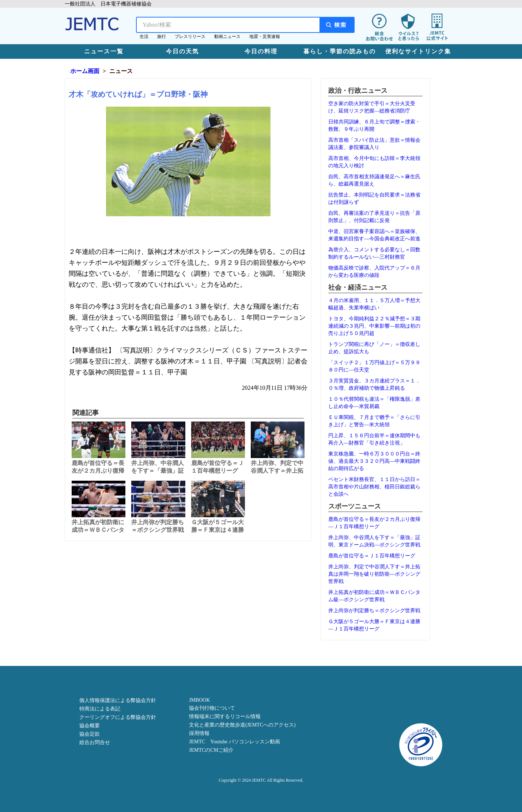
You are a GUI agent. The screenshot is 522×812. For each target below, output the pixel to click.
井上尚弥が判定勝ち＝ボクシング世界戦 (374, 611)
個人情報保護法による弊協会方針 (118, 700)
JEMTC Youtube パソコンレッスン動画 (234, 742)
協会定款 (90, 734)
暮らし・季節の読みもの (340, 51)
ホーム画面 (85, 71)
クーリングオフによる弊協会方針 (118, 717)
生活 (144, 37)
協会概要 (90, 726)
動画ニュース (227, 37)
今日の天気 (182, 51)
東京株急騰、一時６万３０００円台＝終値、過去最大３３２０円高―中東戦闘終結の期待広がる (374, 461)
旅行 (162, 37)
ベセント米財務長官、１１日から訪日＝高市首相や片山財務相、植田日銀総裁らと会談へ (374, 487)
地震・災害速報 (265, 37)
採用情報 (199, 733)
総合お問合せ (95, 742)
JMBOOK (200, 700)
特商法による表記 (100, 709)
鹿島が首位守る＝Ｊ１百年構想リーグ (372, 556)
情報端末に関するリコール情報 (225, 716)
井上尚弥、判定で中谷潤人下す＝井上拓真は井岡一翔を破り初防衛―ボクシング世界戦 (374, 574)
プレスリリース (190, 37)
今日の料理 (261, 51)
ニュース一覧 (104, 51)
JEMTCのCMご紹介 (211, 750)
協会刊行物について (212, 708)
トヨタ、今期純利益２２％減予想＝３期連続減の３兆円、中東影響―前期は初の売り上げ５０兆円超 (374, 326)
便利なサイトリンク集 (418, 51)
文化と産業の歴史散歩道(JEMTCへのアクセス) (242, 725)
